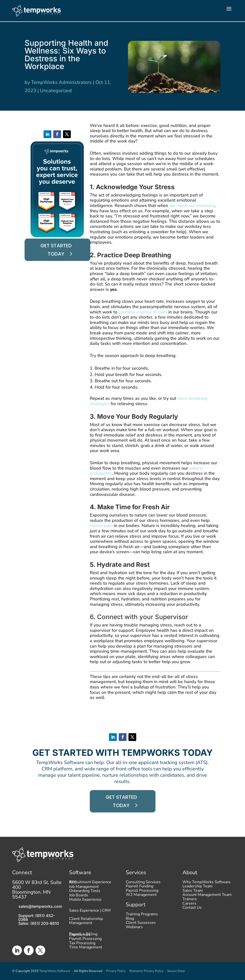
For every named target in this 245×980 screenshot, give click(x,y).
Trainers (190, 900)
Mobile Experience (85, 901)
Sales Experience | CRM (90, 911)
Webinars (134, 928)
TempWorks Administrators (61, 82)
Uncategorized (56, 91)
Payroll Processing (85, 940)
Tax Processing (82, 944)
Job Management (84, 888)
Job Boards (79, 896)
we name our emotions (192, 205)
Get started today (56, 250)
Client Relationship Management (86, 921)
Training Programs (142, 915)
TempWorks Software (55, 971)
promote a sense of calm (143, 312)
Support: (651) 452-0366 (37, 918)
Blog (130, 920)
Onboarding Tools (85, 892)
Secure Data (176, 971)
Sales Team (193, 892)
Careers (189, 905)
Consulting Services (143, 883)
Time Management (86, 948)
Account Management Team (207, 896)
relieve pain (101, 526)
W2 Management (141, 896)
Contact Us (192, 909)
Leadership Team (198, 887)
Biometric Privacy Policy (146, 971)
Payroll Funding (140, 887)
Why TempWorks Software (207, 883)
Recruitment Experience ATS (90, 883)
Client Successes (141, 924)
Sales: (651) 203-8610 (39, 923)
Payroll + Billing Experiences (83, 935)
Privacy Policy (116, 971)
